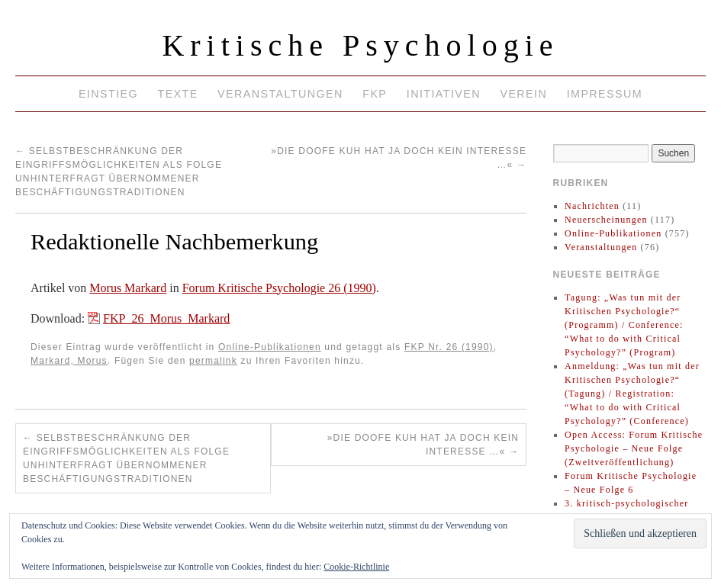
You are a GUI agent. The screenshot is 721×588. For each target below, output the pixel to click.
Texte (177, 94)
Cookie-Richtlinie (356, 567)
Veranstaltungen (280, 94)
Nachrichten (592, 206)
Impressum (605, 94)
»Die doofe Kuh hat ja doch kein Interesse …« (423, 445)
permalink (213, 361)
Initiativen (444, 94)
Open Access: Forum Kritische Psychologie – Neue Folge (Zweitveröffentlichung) (634, 448)
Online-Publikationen (270, 347)
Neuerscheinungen (606, 220)
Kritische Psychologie (360, 45)
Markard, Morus (69, 361)
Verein (523, 94)
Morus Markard (128, 288)
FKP (375, 94)
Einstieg (108, 94)
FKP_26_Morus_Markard (166, 318)
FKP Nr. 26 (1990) (449, 347)
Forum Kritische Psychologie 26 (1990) (279, 288)
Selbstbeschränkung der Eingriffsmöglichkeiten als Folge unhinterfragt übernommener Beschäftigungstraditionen (126, 458)
